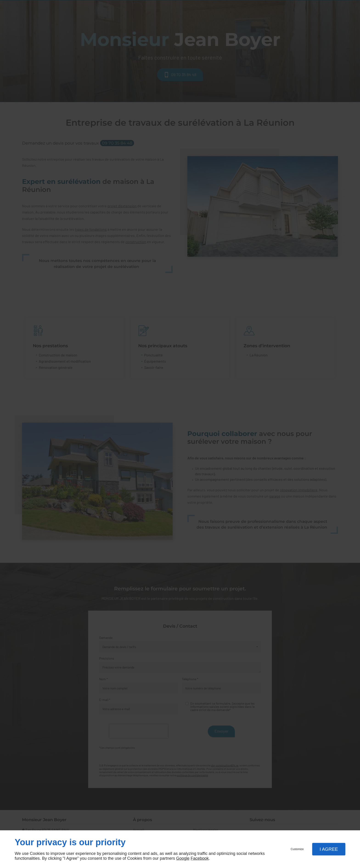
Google (183, 858)
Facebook (200, 858)
